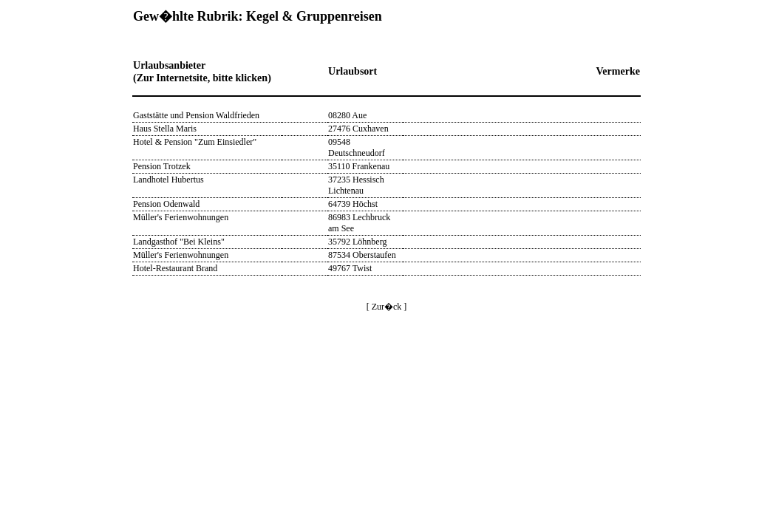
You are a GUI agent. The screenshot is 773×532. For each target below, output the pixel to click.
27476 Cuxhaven (358, 129)
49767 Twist (350, 268)
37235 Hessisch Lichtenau (356, 185)
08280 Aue (347, 115)
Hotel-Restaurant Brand (175, 268)
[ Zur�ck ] (387, 307)
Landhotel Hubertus (168, 180)
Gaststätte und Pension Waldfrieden (196, 115)
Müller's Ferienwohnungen (181, 217)
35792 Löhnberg (357, 242)
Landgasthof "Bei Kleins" (179, 242)
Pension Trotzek (162, 166)
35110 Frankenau (359, 166)
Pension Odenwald (166, 204)
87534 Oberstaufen (362, 255)
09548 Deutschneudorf (357, 147)
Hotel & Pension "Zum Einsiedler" (195, 142)
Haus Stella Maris (165, 129)
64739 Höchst (353, 204)
